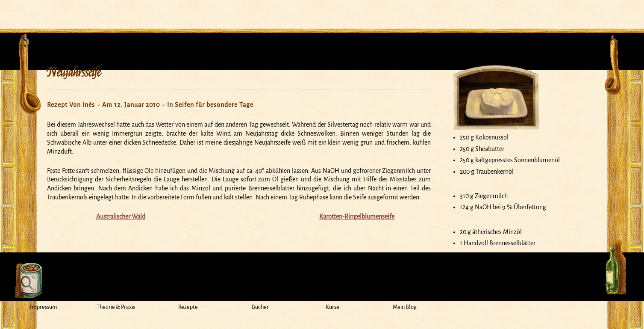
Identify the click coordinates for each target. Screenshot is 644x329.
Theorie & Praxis (116, 307)
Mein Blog (405, 307)
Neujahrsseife (74, 73)
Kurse (332, 307)
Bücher (260, 307)
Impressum (44, 307)
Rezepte (188, 307)
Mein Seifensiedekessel (322, 10)
